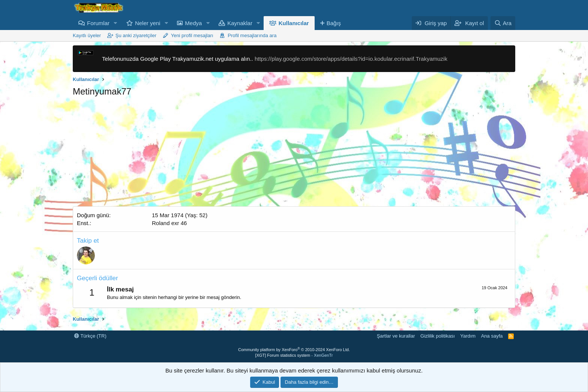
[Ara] (503, 23)
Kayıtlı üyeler (87, 35)
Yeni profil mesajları (192, 35)
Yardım (468, 336)
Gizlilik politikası (438, 336)
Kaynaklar (240, 23)
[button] (115, 23)
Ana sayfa (492, 336)
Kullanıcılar (294, 23)
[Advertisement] (294, 154)
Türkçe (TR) (90, 336)
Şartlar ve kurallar (396, 336)
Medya (193, 23)
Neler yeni (148, 23)
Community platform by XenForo (294, 350)
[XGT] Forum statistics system (294, 355)
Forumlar (98, 23)
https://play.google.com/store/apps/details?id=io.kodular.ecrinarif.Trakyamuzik (351, 59)
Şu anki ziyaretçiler (136, 35)
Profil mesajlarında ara (252, 35)
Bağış (334, 23)
